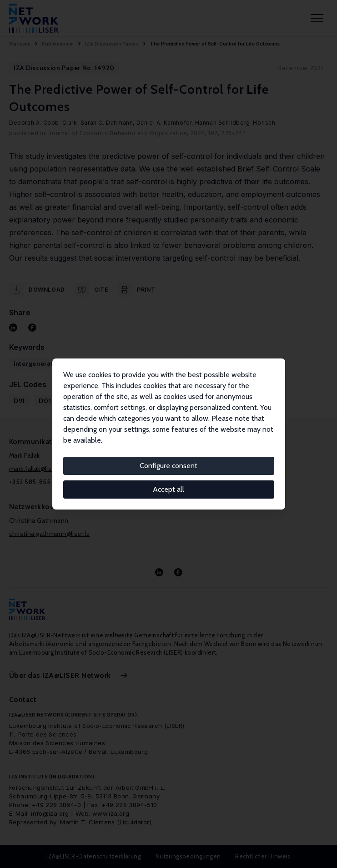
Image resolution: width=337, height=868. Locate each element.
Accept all (168, 489)
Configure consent (168, 466)
